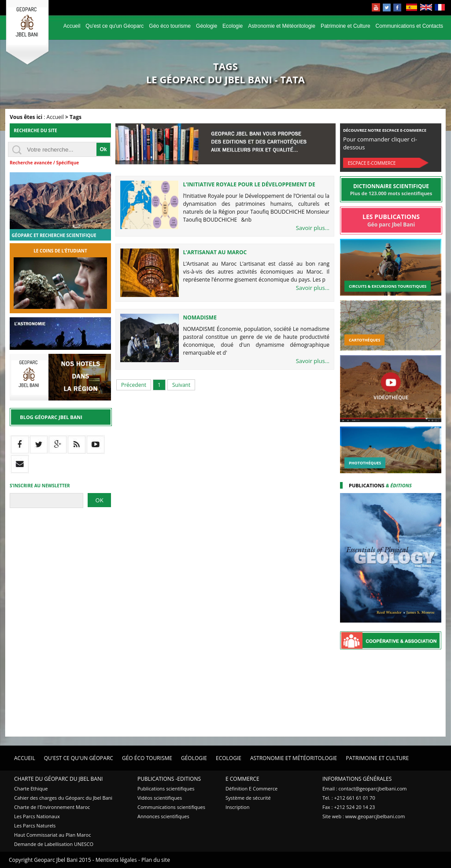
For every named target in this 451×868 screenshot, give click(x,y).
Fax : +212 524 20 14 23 (349, 807)
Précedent (134, 385)
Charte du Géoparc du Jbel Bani (58, 779)
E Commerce (242, 779)
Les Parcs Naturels (35, 825)
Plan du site (156, 860)
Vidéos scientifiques (160, 798)
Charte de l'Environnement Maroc (52, 807)
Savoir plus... (313, 228)
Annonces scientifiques (163, 816)
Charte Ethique (31, 788)
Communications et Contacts (409, 26)
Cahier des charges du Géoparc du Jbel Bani (63, 798)
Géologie (207, 26)
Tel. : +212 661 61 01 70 (349, 798)
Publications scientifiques (166, 788)
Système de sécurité (248, 798)
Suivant (181, 385)
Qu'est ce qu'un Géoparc (115, 26)
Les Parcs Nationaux (37, 816)
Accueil (72, 26)
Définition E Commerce (251, 788)
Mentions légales (116, 860)
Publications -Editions (169, 779)
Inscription (237, 807)
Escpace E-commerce (372, 163)
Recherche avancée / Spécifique (44, 163)
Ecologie (233, 26)
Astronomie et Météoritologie (282, 26)
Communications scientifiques (171, 807)
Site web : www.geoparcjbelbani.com (364, 816)
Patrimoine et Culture (346, 26)
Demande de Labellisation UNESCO (54, 844)
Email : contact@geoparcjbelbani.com (364, 788)
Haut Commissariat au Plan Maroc (52, 835)
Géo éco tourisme (170, 26)
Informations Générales (357, 779)
